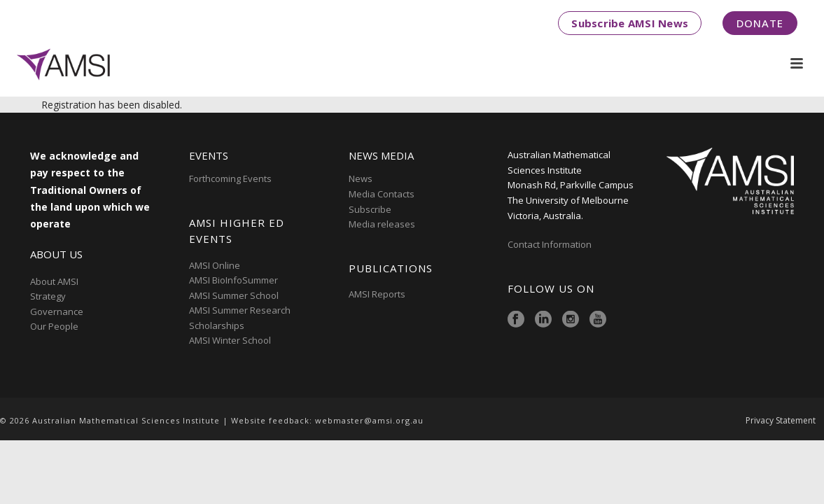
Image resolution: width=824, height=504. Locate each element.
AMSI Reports (377, 294)
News (361, 178)
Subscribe (370, 209)
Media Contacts (382, 194)
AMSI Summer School (234, 295)
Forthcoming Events (230, 178)
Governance (57, 311)
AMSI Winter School (230, 340)
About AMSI (54, 281)
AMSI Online (215, 265)
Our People (54, 326)
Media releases (382, 224)
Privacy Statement (781, 421)
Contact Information (551, 244)
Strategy (48, 296)
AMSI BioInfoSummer (233, 280)
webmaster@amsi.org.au (369, 420)
